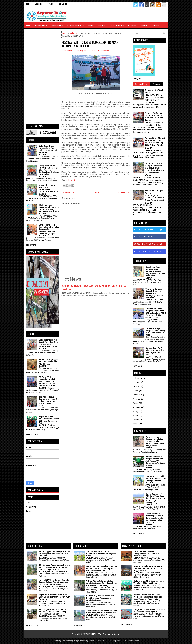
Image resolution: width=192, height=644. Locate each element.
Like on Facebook (150, 237)
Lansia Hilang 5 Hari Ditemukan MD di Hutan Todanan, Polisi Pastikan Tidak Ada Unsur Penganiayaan (49, 229)
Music (91, 25)
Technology (42, 25)
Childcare (137, 378)
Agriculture (58, 25)
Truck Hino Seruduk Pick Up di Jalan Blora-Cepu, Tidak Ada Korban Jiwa (102, 612)
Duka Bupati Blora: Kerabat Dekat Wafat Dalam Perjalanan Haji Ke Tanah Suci (94, 287)
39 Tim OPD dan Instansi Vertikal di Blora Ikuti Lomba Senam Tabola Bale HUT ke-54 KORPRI (47, 382)
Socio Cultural (118, 25)
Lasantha (92, 641)
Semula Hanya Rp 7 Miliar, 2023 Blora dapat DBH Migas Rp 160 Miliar (155, 351)
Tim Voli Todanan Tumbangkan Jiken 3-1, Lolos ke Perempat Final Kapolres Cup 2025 (49, 401)
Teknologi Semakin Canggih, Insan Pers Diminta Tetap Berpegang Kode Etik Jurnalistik (155, 293)
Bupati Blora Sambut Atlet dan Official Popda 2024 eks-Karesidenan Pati (49, 420)
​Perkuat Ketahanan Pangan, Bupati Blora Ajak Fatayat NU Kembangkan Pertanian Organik (155, 461)
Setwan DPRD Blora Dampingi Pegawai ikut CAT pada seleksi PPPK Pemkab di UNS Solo (156, 312)
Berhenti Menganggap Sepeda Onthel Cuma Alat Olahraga (48, 362)
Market (136, 391)
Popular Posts (141, 84)
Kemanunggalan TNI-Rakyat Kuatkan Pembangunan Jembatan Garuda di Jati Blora (54, 554)
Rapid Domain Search (130, 641)
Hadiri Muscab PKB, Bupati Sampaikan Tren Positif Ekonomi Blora (149, 582)
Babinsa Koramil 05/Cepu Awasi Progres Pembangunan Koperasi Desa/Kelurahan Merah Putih (148, 597)
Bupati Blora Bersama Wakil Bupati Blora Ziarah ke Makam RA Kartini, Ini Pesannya (55, 597)
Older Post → (124, 192)
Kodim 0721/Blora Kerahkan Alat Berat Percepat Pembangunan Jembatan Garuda (100, 598)
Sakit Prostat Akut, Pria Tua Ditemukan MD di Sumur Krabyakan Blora (101, 554)
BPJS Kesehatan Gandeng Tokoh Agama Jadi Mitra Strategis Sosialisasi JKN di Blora (49, 208)
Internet (136, 386)
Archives (157, 84)
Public (135, 403)
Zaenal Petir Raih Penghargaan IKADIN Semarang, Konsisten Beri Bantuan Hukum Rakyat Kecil (155, 518)
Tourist (136, 420)
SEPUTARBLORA (94, 634)
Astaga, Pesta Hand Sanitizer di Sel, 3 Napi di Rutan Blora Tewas (154, 116)
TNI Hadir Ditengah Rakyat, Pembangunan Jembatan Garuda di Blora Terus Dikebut (155, 195)
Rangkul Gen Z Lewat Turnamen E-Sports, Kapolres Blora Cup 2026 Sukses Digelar (155, 142)
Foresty (136, 382)
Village (136, 424)
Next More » (32, 245)
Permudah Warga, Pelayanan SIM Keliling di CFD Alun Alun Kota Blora (155, 332)
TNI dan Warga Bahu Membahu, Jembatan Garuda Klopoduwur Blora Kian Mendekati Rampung (102, 583)
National (136, 395)
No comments (104, 51)
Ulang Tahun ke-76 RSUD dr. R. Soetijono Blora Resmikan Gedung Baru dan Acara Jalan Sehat (49, 170)
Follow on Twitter (150, 230)
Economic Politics (77, 25)
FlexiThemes (67, 641)
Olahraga (73, 33)
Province (136, 399)
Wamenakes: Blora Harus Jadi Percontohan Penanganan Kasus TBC (49, 189)
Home (28, 4)
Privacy (50, 4)
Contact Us (62, 4)
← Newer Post (69, 192)
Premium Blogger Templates (109, 641)
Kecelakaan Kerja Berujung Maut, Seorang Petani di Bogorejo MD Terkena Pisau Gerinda (155, 271)
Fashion (144, 25)
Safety (136, 411)
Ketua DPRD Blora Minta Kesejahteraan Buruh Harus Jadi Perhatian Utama (147, 554)
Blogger (117, 634)
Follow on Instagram (150, 251)
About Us (39, 4)
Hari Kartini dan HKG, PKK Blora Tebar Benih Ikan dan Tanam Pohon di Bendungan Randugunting (155, 498)
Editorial (156, 25)
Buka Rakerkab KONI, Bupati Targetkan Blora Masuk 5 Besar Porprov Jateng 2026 (49, 343)
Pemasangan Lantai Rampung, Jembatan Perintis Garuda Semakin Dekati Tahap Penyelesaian (155, 441)
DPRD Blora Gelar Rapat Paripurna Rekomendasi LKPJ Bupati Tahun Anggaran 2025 (148, 569)
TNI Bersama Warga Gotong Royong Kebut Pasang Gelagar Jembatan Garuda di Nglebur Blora (54, 567)
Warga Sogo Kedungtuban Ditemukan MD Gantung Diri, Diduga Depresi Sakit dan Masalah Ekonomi (102, 569)
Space (136, 416)
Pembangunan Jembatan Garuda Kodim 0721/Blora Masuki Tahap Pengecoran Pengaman (53, 612)
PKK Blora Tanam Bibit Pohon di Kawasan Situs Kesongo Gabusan (156, 479)
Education (132, 25)
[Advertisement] (43, 76)
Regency (136, 407)
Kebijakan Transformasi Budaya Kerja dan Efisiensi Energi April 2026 (149, 611)
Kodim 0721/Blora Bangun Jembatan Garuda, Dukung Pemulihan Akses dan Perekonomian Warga (155, 169)
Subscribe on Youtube (150, 244)
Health (103, 25)
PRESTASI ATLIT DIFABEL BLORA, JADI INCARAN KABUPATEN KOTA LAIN (90, 44)
